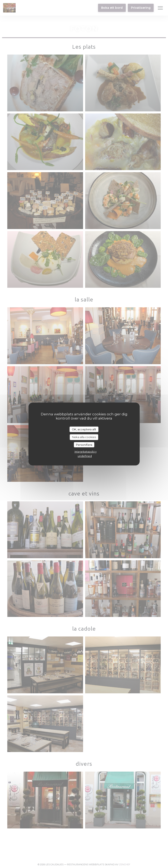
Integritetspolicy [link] (86, 452)
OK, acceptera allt (84, 429)
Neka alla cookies (84, 437)
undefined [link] (85, 456)
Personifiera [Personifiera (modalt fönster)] (84, 445)
